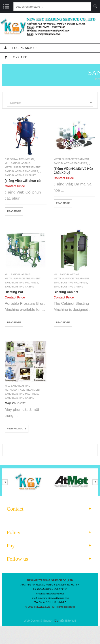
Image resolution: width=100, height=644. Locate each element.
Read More (14, 211)
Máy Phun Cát (15, 403)
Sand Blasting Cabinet (20, 175)
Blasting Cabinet (66, 292)
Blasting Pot (14, 292)
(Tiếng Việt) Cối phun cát (23, 181)
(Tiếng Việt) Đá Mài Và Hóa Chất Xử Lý (73, 171)
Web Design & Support (38, 621)
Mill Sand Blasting (18, 163)
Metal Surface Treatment (23, 167)
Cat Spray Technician (19, 159)
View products (17, 429)
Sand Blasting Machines (21, 171)
